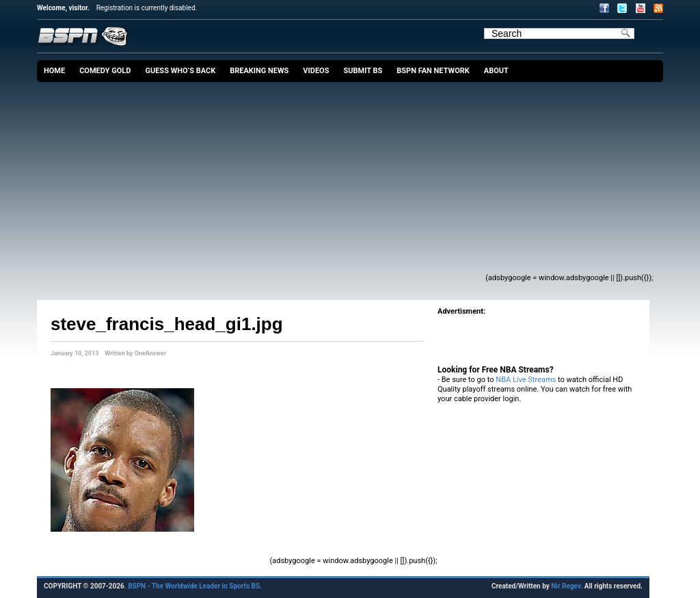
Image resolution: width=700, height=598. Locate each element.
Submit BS (363, 71)
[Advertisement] (269, 185)
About (496, 71)
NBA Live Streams (526, 380)
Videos (316, 71)
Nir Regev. (567, 586)
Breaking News (259, 71)
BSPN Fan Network (433, 71)
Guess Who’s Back (180, 71)
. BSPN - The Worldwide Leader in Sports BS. (193, 586)
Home (54, 71)
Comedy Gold (105, 71)
